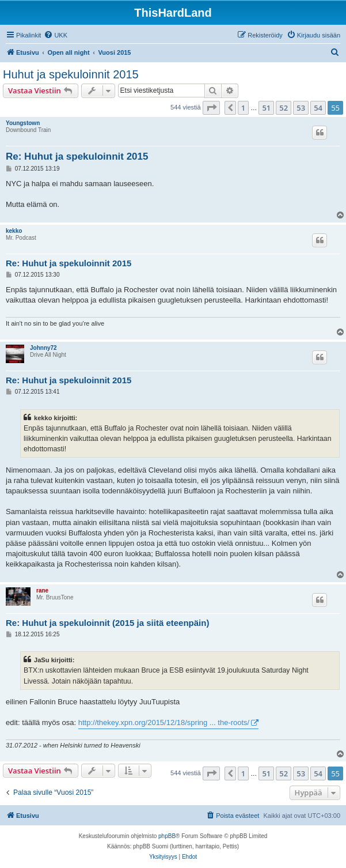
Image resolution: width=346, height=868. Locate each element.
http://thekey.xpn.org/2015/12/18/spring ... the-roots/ (164, 722)
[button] (211, 108)
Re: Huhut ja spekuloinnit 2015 (77, 156)
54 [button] (318, 108)
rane (42, 590)
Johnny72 (43, 348)
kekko (14, 231)
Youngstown (23, 123)
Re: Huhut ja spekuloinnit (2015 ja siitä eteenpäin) (107, 623)
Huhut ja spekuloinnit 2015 (71, 74)
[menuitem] (56, 35)
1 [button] (243, 108)
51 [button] (266, 108)
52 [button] (284, 108)
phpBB (167, 836)
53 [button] (301, 108)
